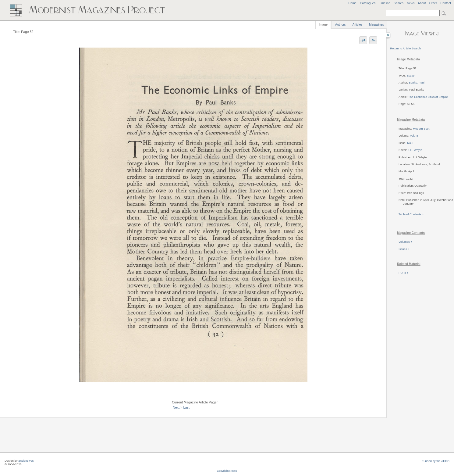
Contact (446, 3)
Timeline (385, 3)
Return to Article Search (405, 48)
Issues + (404, 249)
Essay (410, 75)
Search (399, 3)
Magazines (376, 25)
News (411, 3)
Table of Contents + (411, 214)
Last (186, 407)
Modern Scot (421, 129)
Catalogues (368, 3)
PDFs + (403, 273)
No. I (410, 143)
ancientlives (26, 461)
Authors (340, 25)
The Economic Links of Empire (428, 97)
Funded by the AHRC (436, 461)
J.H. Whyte (415, 150)
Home (352, 3)
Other (433, 3)
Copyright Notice (227, 471)
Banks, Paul (417, 82)
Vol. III (414, 136)
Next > (178, 407)
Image (323, 25)
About (422, 3)
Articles (358, 25)
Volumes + (405, 242)
